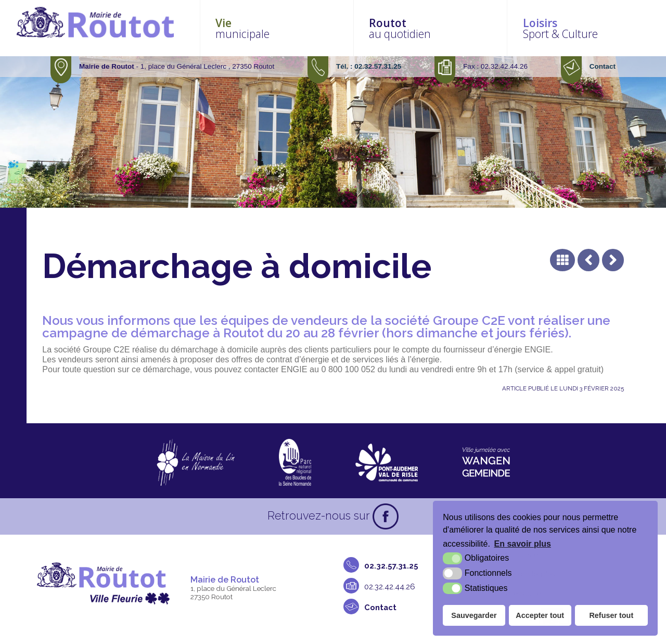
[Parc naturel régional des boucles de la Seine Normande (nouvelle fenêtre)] (295, 464)
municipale (310, 29)
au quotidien (451, 29)
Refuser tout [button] (611, 615)
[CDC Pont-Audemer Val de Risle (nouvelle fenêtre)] (387, 464)
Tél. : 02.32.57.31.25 (369, 68)
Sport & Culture (591, 29)
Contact (603, 68)
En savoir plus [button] (523, 544)
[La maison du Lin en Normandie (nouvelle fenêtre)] (195, 464)
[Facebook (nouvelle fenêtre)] (386, 519)
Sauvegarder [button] (474, 615)
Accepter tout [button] (540, 615)
